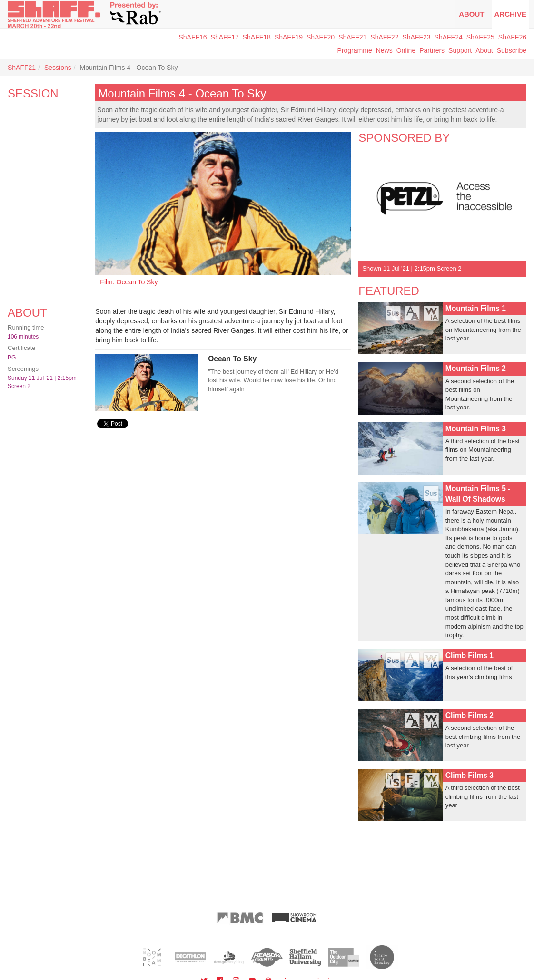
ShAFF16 (193, 37)
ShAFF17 (225, 37)
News (384, 50)
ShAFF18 (257, 37)
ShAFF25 (480, 37)
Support (460, 50)
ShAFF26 (512, 37)
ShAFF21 (352, 37)
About (471, 14)
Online (406, 50)
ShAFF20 (321, 37)
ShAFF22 (384, 37)
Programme (355, 50)
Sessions (58, 68)
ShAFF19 (289, 37)
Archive (510, 14)
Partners (432, 50)
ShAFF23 (416, 37)
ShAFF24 (449, 37)
